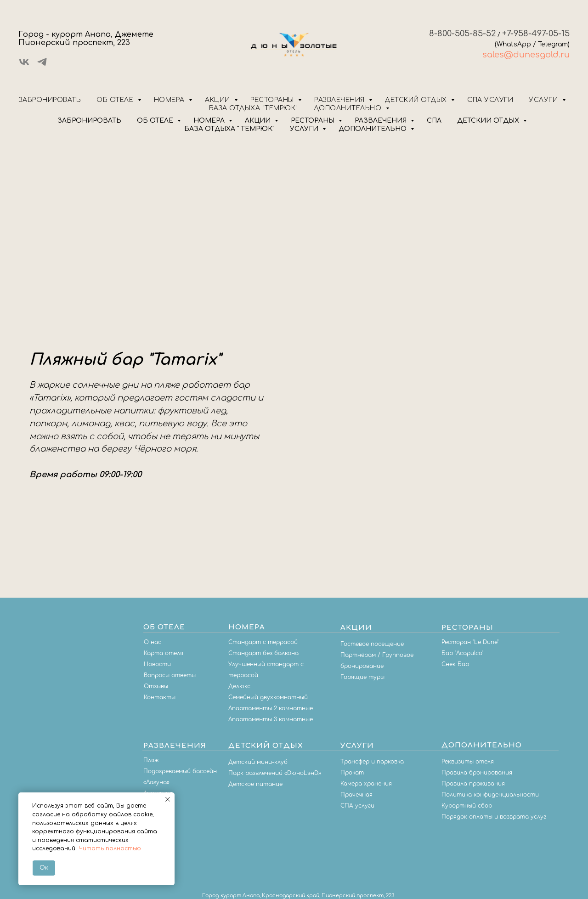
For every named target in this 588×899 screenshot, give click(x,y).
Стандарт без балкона (263, 653)
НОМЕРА (210, 121)
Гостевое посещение (372, 644)
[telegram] (42, 65)
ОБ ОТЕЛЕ (156, 121)
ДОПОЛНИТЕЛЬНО (373, 129)
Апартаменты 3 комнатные (271, 719)
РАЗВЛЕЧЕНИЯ (382, 121)
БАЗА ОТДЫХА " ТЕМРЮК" (229, 129)
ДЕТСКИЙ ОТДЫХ (489, 121)
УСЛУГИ (305, 129)
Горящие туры (362, 677)
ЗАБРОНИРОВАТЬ (89, 121)
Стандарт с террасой (263, 642)
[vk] (24, 65)
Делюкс (239, 686)
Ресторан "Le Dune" (470, 642)
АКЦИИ (259, 121)
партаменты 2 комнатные (272, 708)
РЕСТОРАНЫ (314, 121)
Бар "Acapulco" (462, 653)
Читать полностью (110, 848)
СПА (434, 121)
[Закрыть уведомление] (168, 799)
